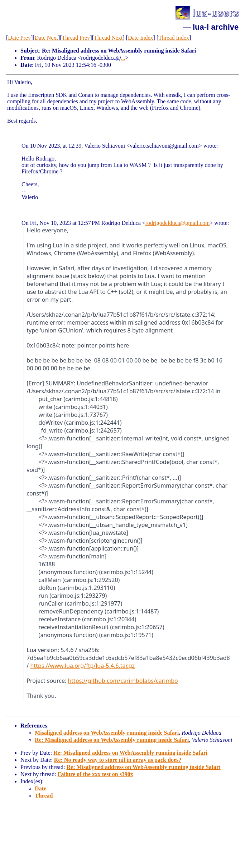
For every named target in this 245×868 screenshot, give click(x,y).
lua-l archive (216, 27)
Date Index (141, 38)
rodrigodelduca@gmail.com (178, 223)
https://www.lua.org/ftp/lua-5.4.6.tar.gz (82, 666)
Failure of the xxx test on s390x (95, 774)
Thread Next (108, 38)
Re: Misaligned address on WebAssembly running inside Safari (112, 740)
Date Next (46, 38)
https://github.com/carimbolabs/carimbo (123, 681)
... (123, 58)
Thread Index (174, 38)
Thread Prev (76, 38)
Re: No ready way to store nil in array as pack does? (118, 760)
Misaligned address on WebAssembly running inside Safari (107, 733)
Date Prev (19, 38)
